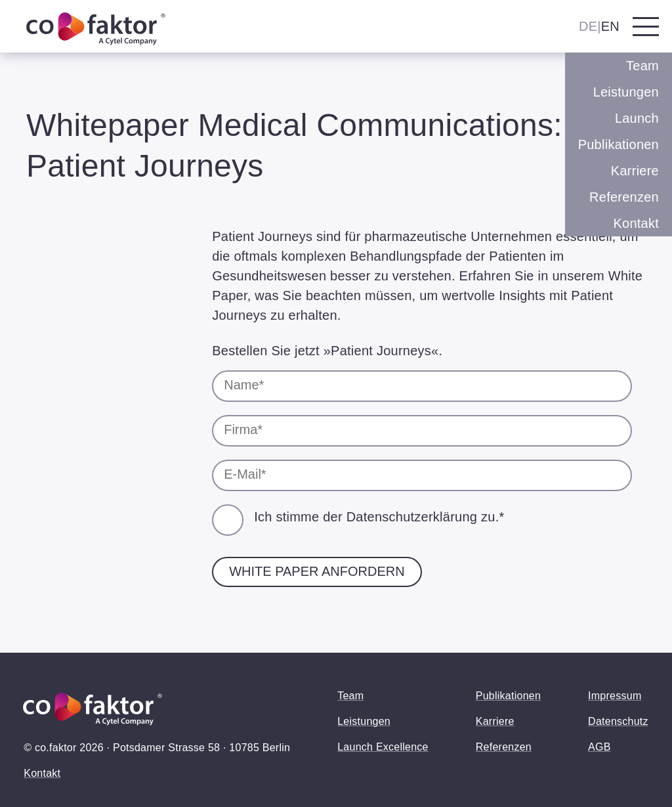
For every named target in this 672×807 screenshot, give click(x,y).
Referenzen (624, 197)
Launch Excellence (383, 747)
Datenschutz (618, 721)
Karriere (635, 171)
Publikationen (619, 144)
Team (642, 66)
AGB (599, 747)
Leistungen (626, 92)
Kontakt (636, 223)
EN (610, 26)
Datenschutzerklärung (412, 517)
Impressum (615, 696)
